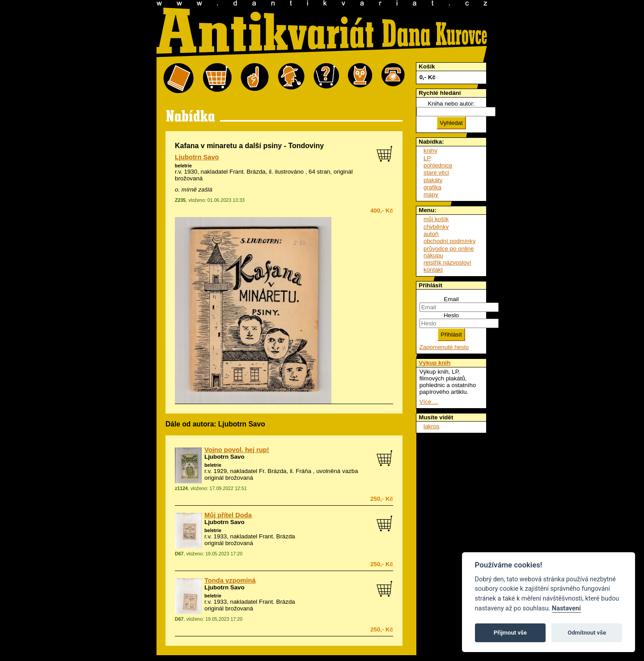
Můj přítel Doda (228, 515)
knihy (430, 151)
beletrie (183, 166)
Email (451, 299)
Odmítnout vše (587, 633)
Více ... (429, 402)
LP (427, 158)
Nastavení (566, 608)
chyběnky (436, 227)
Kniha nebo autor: (451, 104)
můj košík (436, 219)
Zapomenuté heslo (444, 347)
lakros (432, 426)
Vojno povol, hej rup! (237, 450)
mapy (431, 194)
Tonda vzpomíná (230, 580)
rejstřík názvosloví (447, 262)
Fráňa (303, 471)
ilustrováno (289, 172)
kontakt (433, 270)
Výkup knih (434, 363)
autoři (431, 234)
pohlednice (438, 165)
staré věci (436, 173)
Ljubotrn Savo (197, 157)
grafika (432, 187)
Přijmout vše (510, 633)
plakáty (433, 180)
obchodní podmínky (449, 241)
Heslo (451, 315)
